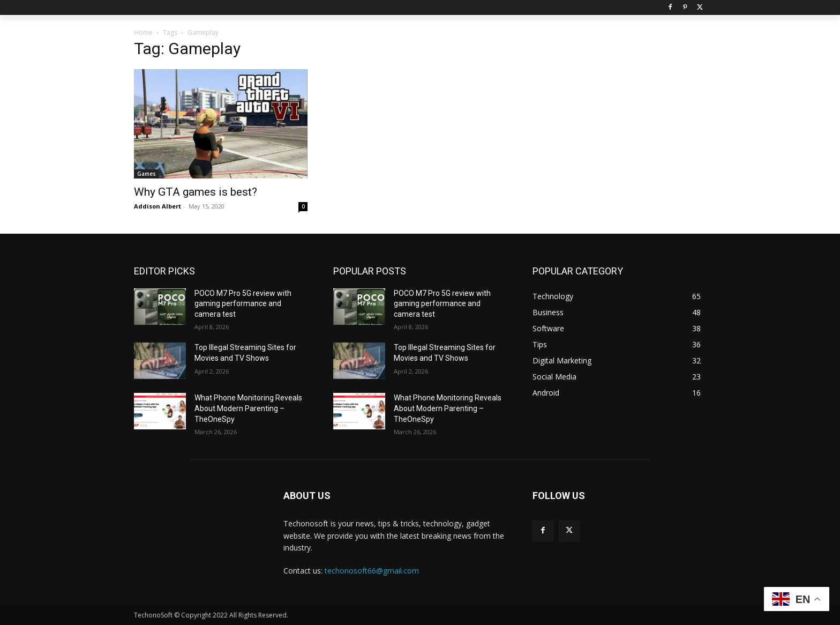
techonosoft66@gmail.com (372, 571)
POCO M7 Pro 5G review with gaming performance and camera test (243, 304)
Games (147, 174)
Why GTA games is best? (196, 192)
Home (143, 32)
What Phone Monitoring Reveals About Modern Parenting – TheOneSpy (248, 408)
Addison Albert (157, 206)
